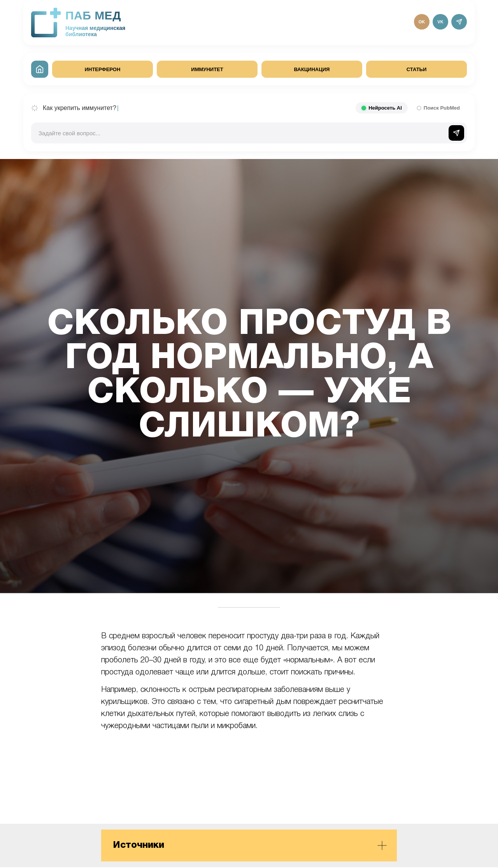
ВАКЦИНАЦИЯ (312, 69)
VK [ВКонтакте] (440, 22)
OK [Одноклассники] (422, 22)
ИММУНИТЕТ (207, 69)
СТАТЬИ (417, 69)
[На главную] (40, 69)
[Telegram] (459, 22)
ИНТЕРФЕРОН (103, 69)
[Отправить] (456, 133)
